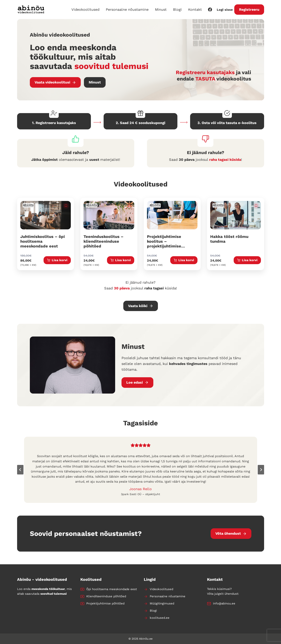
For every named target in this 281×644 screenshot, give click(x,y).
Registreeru (249, 9)
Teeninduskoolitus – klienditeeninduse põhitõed (104, 241)
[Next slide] (261, 470)
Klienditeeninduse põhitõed (106, 596)
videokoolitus (234, 79)
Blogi (177, 9)
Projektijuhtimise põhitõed (105, 603)
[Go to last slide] (20, 470)
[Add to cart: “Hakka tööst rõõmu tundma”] (247, 260)
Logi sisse (225, 10)
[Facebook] (210, 10)
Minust (161, 9)
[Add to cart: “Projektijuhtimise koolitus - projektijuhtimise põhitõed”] (184, 260)
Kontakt (195, 9)
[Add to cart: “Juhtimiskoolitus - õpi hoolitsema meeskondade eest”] (57, 260)
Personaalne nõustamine (127, 9)
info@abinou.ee (224, 603)
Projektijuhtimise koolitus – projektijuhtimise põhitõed (164, 244)
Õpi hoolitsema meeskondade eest (112, 589)
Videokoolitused (85, 9)
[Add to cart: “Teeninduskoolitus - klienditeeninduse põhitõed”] (121, 260)
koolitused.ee (160, 618)
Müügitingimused (162, 603)
